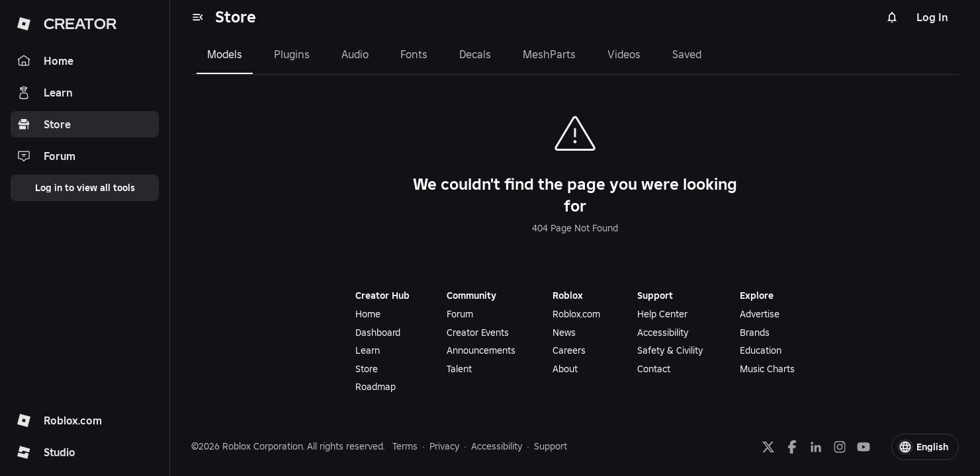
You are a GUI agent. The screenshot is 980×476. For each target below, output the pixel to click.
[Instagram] (840, 447)
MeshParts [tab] (549, 54)
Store (236, 17)
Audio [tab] (355, 54)
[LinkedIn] (816, 447)
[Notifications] (892, 17)
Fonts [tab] (414, 54)
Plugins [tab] (292, 54)
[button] (925, 447)
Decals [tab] (475, 54)
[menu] (198, 17)
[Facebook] (792, 447)
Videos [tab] (624, 54)
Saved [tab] (687, 54)
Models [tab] (225, 54)
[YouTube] (864, 447)
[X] (768, 447)
